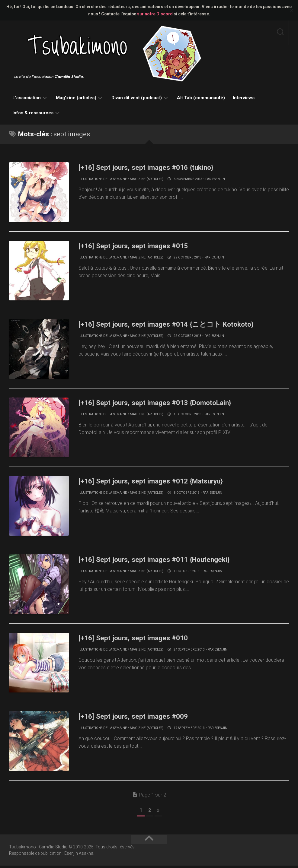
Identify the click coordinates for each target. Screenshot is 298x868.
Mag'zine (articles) (147, 179)
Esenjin (219, 179)
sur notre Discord (155, 14)
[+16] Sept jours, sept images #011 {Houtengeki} (164, 561)
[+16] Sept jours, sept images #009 (141, 718)
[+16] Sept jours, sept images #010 (141, 639)
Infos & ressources (33, 113)
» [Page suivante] (158, 813)
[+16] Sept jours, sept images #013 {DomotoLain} (166, 403)
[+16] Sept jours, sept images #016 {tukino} (155, 167)
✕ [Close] (292, 10)
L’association (27, 98)
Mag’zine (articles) (76, 98)
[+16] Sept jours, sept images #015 (141, 246)
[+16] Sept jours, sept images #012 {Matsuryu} (161, 482)
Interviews (244, 98)
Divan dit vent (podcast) (137, 98)
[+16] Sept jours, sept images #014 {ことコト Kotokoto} (178, 325)
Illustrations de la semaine (103, 179)
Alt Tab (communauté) (201, 98)
